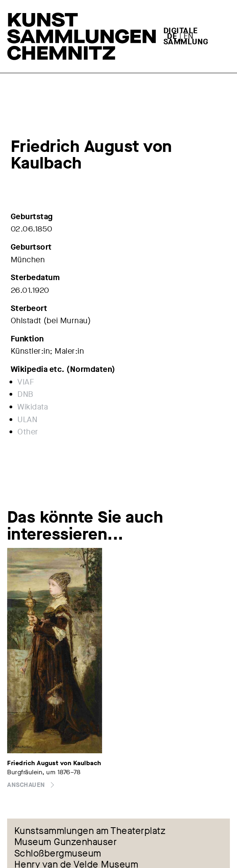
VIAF (26, 382)
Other (28, 432)
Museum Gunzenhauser (66, 842)
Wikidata (33, 407)
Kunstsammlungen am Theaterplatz (90, 831)
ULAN (27, 420)
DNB (26, 394)
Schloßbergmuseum (58, 854)
